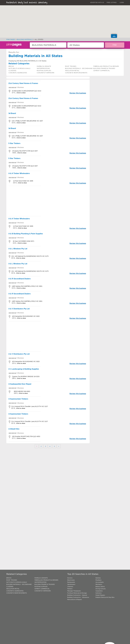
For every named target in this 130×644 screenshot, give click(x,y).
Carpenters (99, 591)
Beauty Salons (100, 586)
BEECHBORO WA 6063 (22, 391)
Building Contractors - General (77, 595)
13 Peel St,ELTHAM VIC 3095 (23, 181)
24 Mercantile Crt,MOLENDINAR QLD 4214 (26, 91)
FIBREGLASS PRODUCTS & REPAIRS (106, 66)
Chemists (70, 586)
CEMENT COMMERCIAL (102, 71)
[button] (88, 12)
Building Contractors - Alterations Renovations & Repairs (78, 598)
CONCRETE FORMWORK (46, 73)
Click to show (21, 93)
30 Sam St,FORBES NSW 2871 (23, 241)
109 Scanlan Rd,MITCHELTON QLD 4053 (26, 436)
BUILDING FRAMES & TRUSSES (104, 68)
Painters (70, 589)
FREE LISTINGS (112, 2)
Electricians (71, 580)
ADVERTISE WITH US (97, 2)
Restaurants (71, 582)
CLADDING (12, 71)
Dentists (98, 578)
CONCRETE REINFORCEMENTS (76, 73)
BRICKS (11, 66)
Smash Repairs (100, 595)
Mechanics (99, 584)
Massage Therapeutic (74, 591)
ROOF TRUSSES (71, 66)
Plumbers (98, 580)
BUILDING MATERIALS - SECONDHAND (79, 68)
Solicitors (99, 593)
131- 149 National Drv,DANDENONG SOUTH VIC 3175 (30, 256)
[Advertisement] (48, 201)
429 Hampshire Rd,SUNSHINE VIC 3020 (26, 316)
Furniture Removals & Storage (77, 593)
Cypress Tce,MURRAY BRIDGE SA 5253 (26, 376)
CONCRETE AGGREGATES (18, 73)
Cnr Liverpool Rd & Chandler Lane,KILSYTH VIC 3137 (30, 406)
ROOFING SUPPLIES (44, 71)
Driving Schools (101, 589)
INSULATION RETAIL (72, 71)
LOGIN (122, 2)
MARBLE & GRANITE (44, 66)
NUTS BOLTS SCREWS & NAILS (19, 68)
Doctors (70, 578)
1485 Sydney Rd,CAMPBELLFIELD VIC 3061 (27, 286)
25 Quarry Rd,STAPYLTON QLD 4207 (25, 151)
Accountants (100, 582)
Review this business (78, 93)
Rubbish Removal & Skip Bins (105, 597)
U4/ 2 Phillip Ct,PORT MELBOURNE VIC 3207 (27, 121)
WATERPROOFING (43, 68)
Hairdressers (71, 584)
